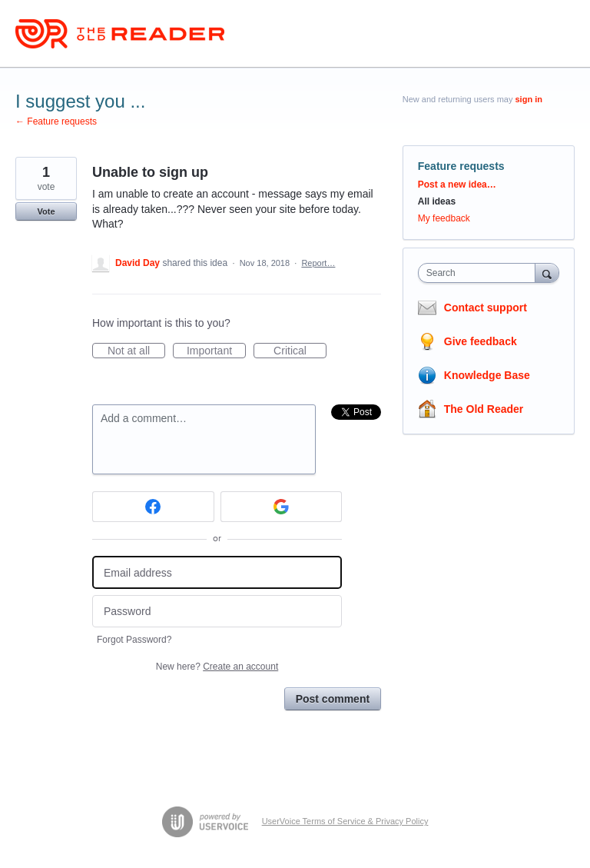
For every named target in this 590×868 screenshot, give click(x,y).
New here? (217, 667)
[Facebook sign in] (153, 507)
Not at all (136, 351)
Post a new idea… (457, 185)
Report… (318, 263)
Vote (46, 211)
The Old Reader (484, 409)
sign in (529, 99)
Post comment (333, 699)
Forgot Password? (134, 640)
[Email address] (217, 572)
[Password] (217, 612)
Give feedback (481, 341)
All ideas (437, 201)
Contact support (486, 308)
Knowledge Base (487, 375)
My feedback (444, 218)
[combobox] (480, 273)
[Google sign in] (282, 507)
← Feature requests (56, 121)
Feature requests (461, 166)
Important (216, 351)
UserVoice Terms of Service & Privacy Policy (345, 821)
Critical (300, 351)
